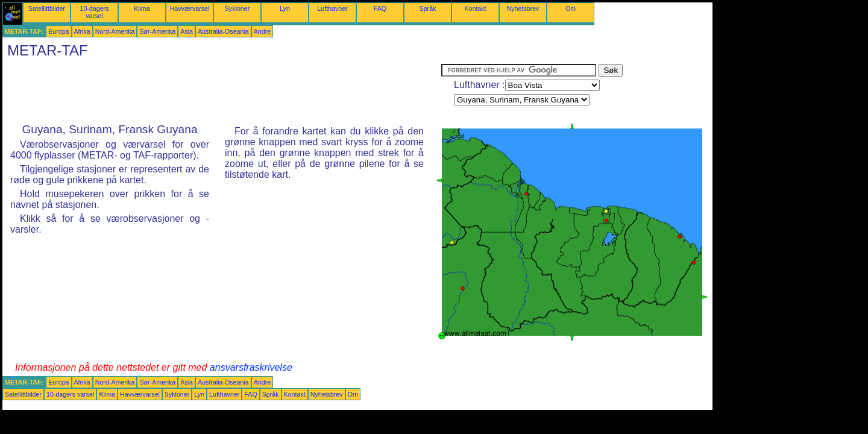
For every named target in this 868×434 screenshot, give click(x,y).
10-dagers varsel (95, 12)
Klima (142, 8)
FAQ (380, 8)
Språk (428, 8)
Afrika (82, 31)
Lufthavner (332, 8)
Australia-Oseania (223, 31)
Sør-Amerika (157, 31)
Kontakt (475, 8)
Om (571, 8)
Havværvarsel (190, 8)
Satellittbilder (47, 8)
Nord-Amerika (115, 31)
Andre (262, 31)
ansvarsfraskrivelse (251, 367)
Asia (187, 31)
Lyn (285, 8)
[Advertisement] (222, 91)
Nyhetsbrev (523, 8)
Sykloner (237, 8)
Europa (58, 31)
